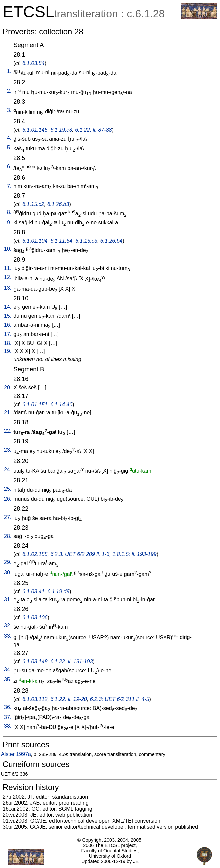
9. (9, 223)
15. (8, 316)
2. (9, 91)
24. (8, 470)
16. (8, 325)
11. (8, 268)
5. (9, 148)
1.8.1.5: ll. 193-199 (134, 554)
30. (8, 573)
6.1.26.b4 (111, 241)
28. (8, 536)
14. (8, 307)
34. (8, 669)
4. (9, 138)
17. (8, 334)
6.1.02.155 (35, 554)
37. (8, 717)
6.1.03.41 (33, 591)
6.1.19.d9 (59, 591)
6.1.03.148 (35, 661)
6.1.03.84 (33, 63)
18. (8, 343)
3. (9, 110)
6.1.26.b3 (58, 204)
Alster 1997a (16, 754)
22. (8, 431)
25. (8, 489)
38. (8, 726)
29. (8, 562)
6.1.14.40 (61, 404)
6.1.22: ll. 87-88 (93, 130)
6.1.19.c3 (61, 130)
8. (9, 212)
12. (8, 277)
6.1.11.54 (61, 241)
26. (8, 499)
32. (8, 625)
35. (8, 679)
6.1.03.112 (35, 699)
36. (8, 707)
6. (9, 167)
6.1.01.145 (35, 130)
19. (8, 351)
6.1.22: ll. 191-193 (71, 661)
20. (8, 387)
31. (8, 599)
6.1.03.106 (35, 617)
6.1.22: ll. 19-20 (68, 699)
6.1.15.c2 (33, 204)
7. (9, 186)
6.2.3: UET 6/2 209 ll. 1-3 (80, 554)
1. (9, 71)
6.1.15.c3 (86, 241)
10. (8, 249)
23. (8, 450)
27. (8, 517)
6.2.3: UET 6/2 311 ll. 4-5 (120, 699)
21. (8, 412)
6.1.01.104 (35, 241)
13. (8, 288)
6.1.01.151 (35, 404)
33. (8, 636)
